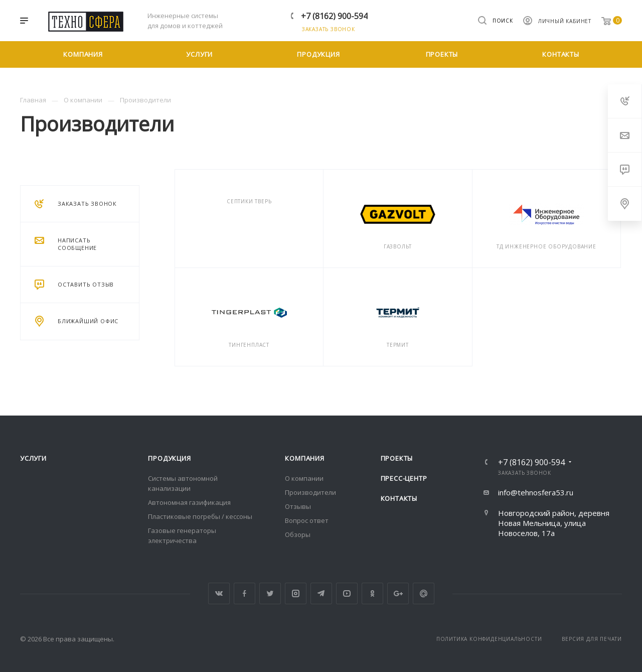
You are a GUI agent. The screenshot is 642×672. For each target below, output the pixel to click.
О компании (304, 478)
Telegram (321, 593)
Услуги (33, 458)
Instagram (296, 593)
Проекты (397, 458)
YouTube (347, 593)
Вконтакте (219, 593)
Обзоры (298, 534)
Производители (310, 492)
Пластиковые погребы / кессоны (200, 516)
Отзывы (298, 506)
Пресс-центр (404, 478)
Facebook (245, 593)
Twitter (270, 593)
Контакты (399, 498)
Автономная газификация (189, 502)
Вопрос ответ (307, 520)
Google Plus (398, 593)
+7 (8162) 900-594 (334, 16)
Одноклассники (372, 593)
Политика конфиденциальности (489, 639)
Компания (304, 458)
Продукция (169, 458)
